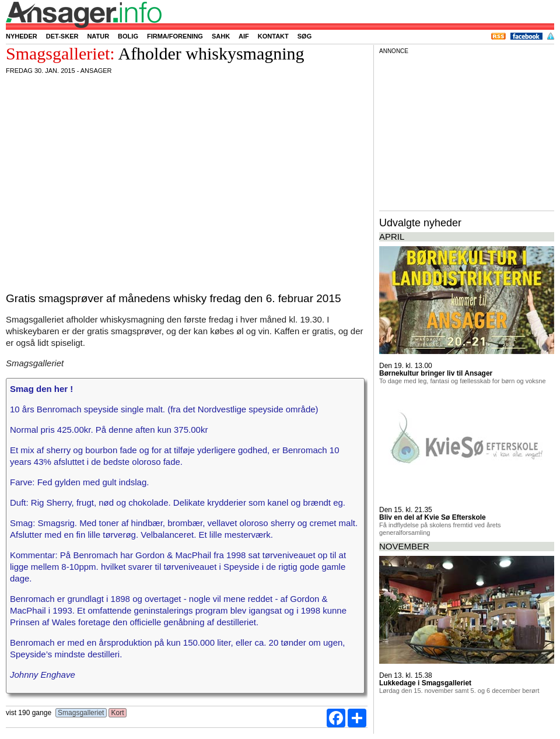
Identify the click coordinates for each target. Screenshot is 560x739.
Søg (304, 36)
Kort (118, 713)
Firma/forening (175, 36)
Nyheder (22, 36)
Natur (98, 36)
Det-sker (62, 36)
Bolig (128, 36)
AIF (244, 36)
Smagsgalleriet (81, 713)
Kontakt (273, 36)
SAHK (221, 36)
